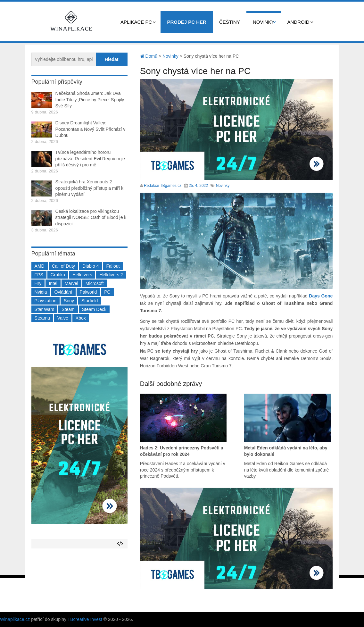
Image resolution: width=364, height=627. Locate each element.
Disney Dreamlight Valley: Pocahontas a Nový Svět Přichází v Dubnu (91, 129)
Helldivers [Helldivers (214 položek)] (82, 275)
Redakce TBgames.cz (163, 186)
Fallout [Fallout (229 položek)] (113, 266)
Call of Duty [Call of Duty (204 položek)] (63, 266)
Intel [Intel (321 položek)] (53, 283)
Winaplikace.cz (15, 619)
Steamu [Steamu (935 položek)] (42, 318)
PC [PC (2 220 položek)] (107, 292)
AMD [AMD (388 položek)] (40, 266)
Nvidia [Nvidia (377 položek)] (41, 292)
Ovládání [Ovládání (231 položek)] (63, 292)
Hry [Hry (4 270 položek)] (38, 283)
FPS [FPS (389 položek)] (39, 275)
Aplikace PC (136, 22)
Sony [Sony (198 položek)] (69, 301)
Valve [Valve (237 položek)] (63, 318)
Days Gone (321, 296)
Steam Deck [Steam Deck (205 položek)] (94, 309)
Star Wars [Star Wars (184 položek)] (45, 309)
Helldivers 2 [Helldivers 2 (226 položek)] (111, 275)
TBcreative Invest (85, 619)
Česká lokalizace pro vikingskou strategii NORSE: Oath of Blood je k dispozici (91, 217)
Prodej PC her (187, 22)
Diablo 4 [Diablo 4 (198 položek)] (91, 266)
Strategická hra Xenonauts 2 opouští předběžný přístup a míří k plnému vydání (89, 188)
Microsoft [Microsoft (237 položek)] (95, 283)
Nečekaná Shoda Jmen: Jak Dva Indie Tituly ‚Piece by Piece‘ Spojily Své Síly (90, 100)
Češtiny (230, 22)
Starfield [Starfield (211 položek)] (90, 301)
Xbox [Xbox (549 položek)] (81, 318)
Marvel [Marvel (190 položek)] (71, 283)
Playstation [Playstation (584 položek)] (45, 301)
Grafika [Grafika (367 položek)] (58, 275)
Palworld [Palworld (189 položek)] (88, 292)
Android (298, 22)
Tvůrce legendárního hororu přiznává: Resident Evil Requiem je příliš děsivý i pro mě (90, 159)
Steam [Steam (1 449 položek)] (68, 309)
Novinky (264, 22)
